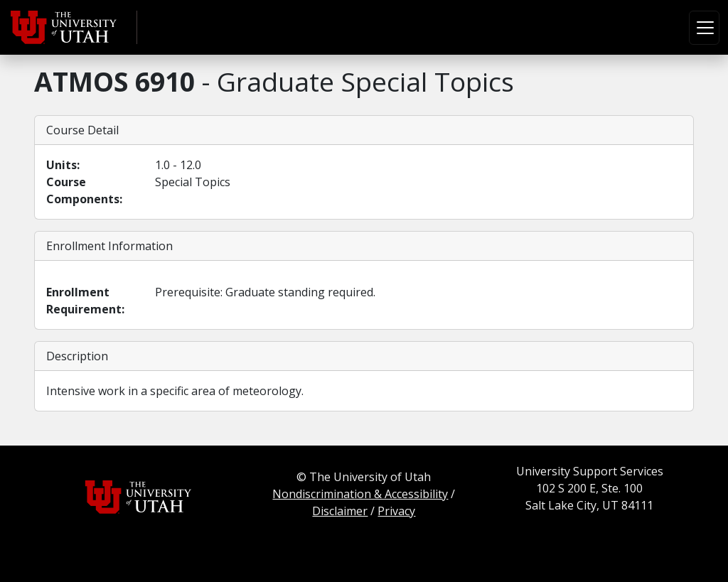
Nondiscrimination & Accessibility (360, 494)
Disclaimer (340, 511)
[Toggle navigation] (704, 28)
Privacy (396, 511)
